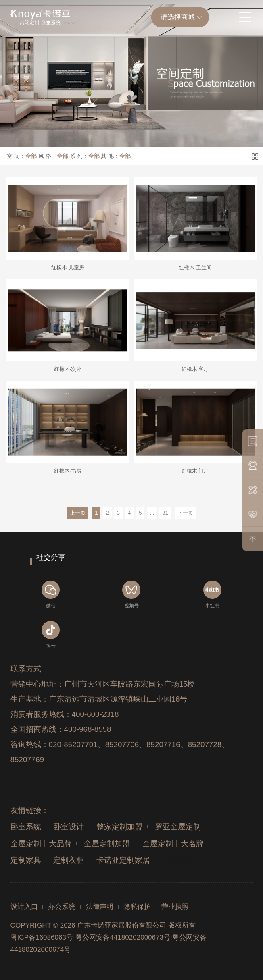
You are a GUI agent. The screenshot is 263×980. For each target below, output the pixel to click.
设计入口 (24, 907)
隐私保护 (137, 907)
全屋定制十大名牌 (173, 844)
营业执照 (175, 907)
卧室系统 (26, 827)
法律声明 (100, 907)
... (152, 513)
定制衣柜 (69, 860)
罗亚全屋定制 (178, 827)
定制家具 (26, 860)
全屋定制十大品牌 (41, 844)
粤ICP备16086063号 (42, 937)
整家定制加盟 (119, 827)
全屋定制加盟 (107, 844)
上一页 (78, 513)
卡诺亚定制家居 (123, 860)
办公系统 (62, 907)
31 (165, 513)
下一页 (185, 513)
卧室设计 (69, 827)
